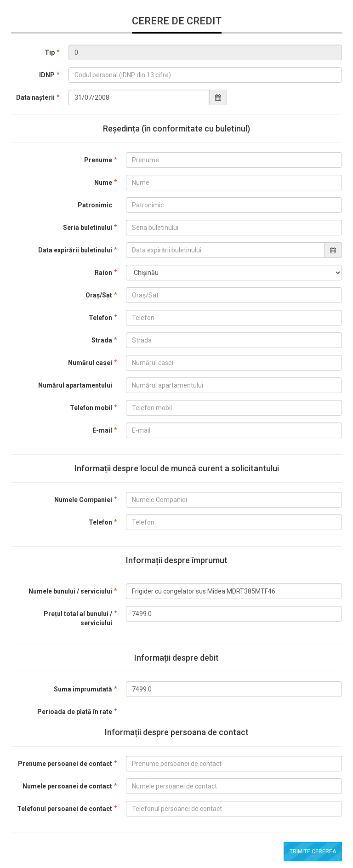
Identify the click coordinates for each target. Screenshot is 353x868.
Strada (102, 340)
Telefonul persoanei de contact (65, 809)
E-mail (102, 430)
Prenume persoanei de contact (65, 764)
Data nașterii (35, 97)
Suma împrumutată (83, 689)
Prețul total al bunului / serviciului (78, 618)
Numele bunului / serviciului (70, 591)
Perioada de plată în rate (75, 712)
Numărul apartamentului (75, 385)
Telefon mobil (91, 408)
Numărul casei (90, 363)
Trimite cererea (313, 851)
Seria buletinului (88, 228)
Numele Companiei (83, 500)
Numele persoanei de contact (67, 786)
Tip (50, 52)
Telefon (100, 318)
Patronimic (95, 205)
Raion (103, 273)
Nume (103, 183)
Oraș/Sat (99, 295)
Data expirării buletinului (75, 250)
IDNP (47, 75)
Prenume (98, 160)
